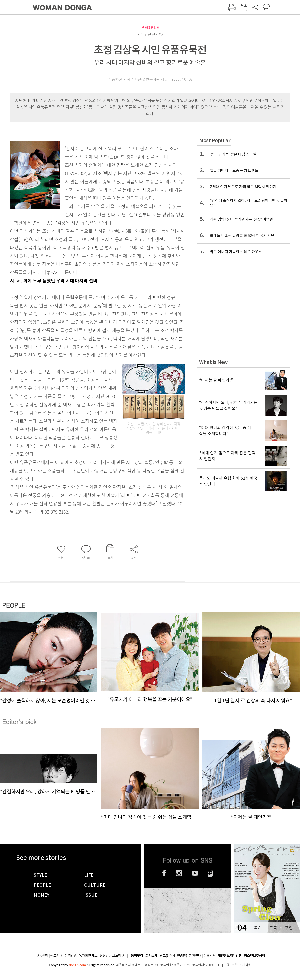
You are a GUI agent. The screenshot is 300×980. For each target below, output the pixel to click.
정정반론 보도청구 (112, 956)
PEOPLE (150, 28)
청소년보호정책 (254, 956)
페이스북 (164, 873)
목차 (258, 928)
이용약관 (209, 956)
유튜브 (195, 873)
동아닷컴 (137, 956)
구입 (289, 928)
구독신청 (42, 956)
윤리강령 (71, 956)
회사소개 (151, 956)
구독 (273, 928)
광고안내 (56, 956)
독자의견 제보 (88, 956)
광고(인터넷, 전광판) (173, 956)
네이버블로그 (211, 873)
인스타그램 (179, 873)
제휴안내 (195, 956)
